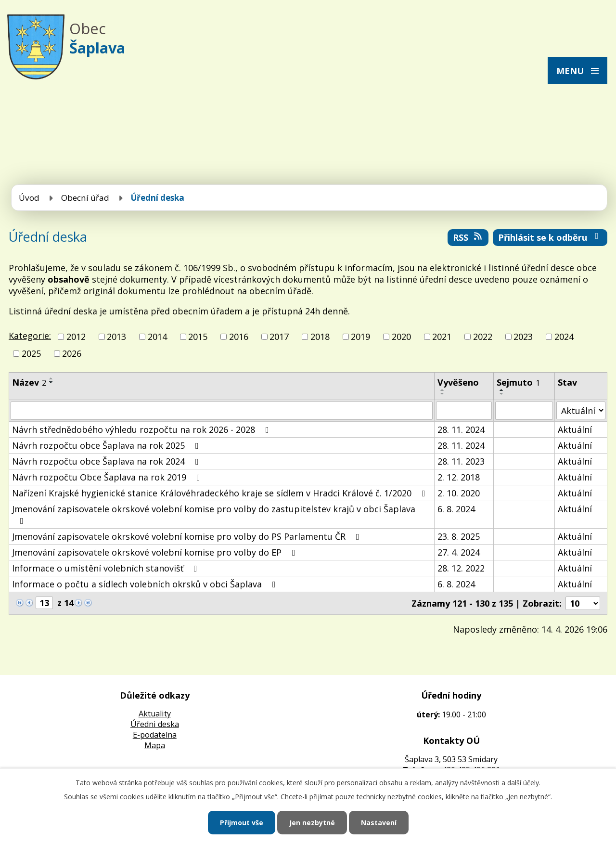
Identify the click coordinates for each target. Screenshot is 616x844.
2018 (320, 337)
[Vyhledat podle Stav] (581, 410)
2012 (76, 337)
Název (29, 382)
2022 (483, 337)
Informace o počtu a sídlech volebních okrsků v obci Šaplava (146, 584)
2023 (523, 337)
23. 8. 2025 (459, 536)
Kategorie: (30, 336)
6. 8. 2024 (456, 509)
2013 (116, 337)
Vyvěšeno (458, 382)
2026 (72, 353)
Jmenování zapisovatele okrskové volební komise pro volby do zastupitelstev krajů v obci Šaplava (214, 514)
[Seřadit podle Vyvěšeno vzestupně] (443, 390)
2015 (198, 337)
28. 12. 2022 (461, 568)
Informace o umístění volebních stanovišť (107, 568)
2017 (279, 337)
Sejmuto (518, 382)
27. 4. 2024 (459, 552)
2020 (401, 337)
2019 (360, 337)
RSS (468, 237)
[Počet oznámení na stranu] (583, 603)
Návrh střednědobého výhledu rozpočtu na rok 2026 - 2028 (142, 429)
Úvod (29, 198)
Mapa (155, 745)
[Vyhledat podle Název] (222, 411)
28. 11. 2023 (461, 461)
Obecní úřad (85, 198)
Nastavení (379, 823)
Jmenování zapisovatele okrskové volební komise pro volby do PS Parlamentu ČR (188, 536)
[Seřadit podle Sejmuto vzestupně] (502, 390)
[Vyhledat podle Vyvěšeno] (464, 411)
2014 (157, 337)
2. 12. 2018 (459, 477)
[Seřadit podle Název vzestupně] (51, 378)
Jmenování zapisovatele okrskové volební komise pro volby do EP (156, 552)
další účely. (524, 783)
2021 (442, 337)
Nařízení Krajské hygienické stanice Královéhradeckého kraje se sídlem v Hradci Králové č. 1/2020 (221, 493)
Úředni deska (155, 724)
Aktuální (575, 429)
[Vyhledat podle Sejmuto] (524, 411)
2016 (239, 337)
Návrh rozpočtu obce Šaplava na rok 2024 (107, 461)
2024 (564, 337)
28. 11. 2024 (461, 429)
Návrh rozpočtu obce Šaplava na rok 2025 (107, 445)
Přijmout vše (242, 823)
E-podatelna (155, 735)
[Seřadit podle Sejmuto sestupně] (502, 394)
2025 (31, 353)
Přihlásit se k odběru (550, 237)
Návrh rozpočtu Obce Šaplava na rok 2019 (108, 477)
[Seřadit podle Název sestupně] (51, 382)
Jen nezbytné (312, 823)
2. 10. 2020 (459, 493)
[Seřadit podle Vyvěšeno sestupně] (443, 394)
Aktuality (155, 714)
